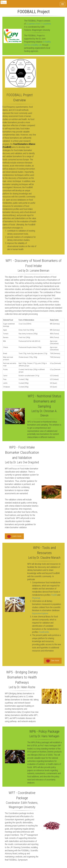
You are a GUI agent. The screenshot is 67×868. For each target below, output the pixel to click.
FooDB (54, 595)
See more (53, 661)
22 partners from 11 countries (39, 24)
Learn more (14, 536)
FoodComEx (44, 632)
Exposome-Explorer (40, 613)
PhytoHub (36, 598)
